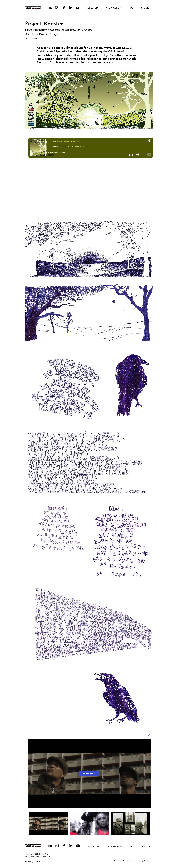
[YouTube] (78, 8)
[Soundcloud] (50, 8)
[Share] (148, 735)
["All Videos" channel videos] (89, 824)
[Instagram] (57, 8)
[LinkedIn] (71, 8)
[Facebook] (64, 8)
